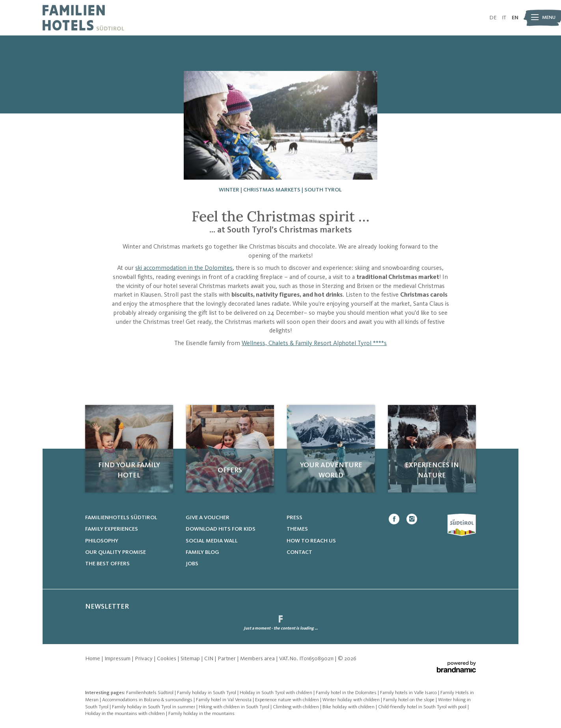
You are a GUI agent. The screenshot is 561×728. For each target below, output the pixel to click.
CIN (209, 659)
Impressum (118, 659)
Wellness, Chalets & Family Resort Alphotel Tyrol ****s (314, 344)
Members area (258, 659)
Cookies (167, 659)
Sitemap (191, 659)
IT (504, 18)
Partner (227, 659)
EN (515, 18)
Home (93, 659)
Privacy (144, 659)
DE (493, 18)
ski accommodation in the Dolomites (184, 268)
